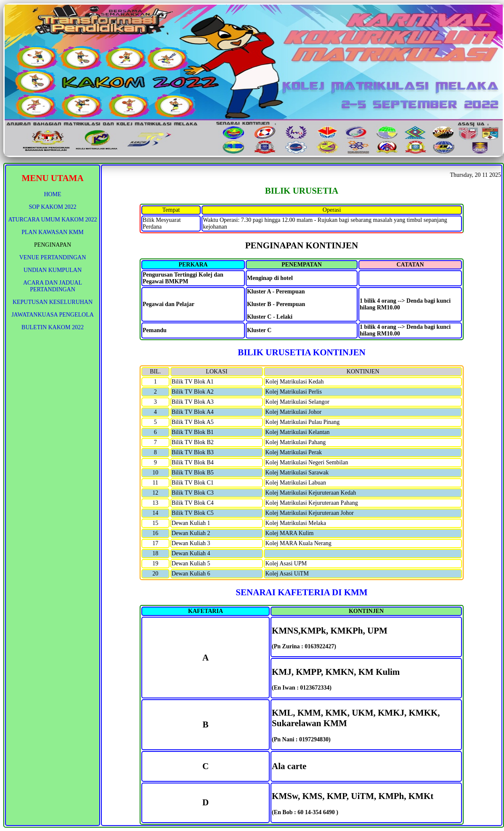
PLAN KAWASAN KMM (52, 232)
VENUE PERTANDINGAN (53, 257)
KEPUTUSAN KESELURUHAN (53, 302)
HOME (52, 194)
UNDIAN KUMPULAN (53, 270)
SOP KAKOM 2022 (52, 207)
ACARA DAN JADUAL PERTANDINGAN (53, 286)
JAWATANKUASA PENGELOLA (53, 315)
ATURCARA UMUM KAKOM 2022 (52, 220)
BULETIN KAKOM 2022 (53, 327)
